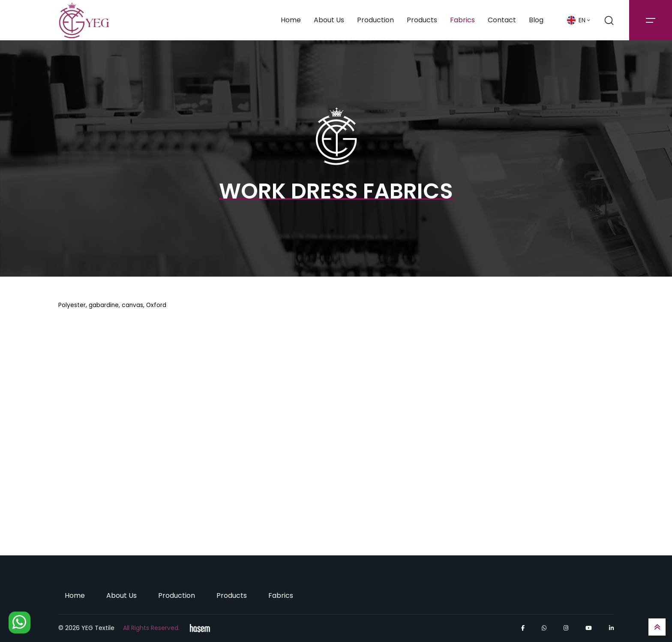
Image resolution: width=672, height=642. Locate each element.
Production (375, 20)
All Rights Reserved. (151, 628)
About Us (329, 20)
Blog (536, 20)
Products (422, 20)
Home (291, 20)
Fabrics (462, 20)
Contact (502, 20)
